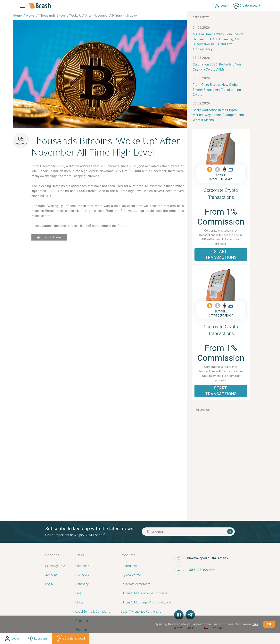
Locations (82, 566)
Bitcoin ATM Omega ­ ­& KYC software (146, 603)
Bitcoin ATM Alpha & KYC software (144, 593)
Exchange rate (55, 566)
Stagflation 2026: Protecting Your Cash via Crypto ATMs (217, 67)
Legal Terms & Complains (93, 612)
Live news (82, 575)
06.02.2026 (201, 103)
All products (129, 566)
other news (201, 17)
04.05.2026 (201, 27)
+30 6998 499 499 (201, 570)
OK (269, 624)
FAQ (78, 593)
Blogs (79, 603)
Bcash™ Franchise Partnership (141, 612)
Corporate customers (135, 584)
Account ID (53, 575)
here (255, 624)
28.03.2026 (201, 58)
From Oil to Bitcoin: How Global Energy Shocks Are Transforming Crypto (217, 90)
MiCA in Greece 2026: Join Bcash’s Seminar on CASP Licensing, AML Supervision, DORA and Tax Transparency (218, 42)
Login (49, 584)
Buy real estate (131, 575)
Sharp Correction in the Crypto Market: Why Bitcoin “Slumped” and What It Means (218, 115)
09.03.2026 (201, 78)
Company (82, 584)
